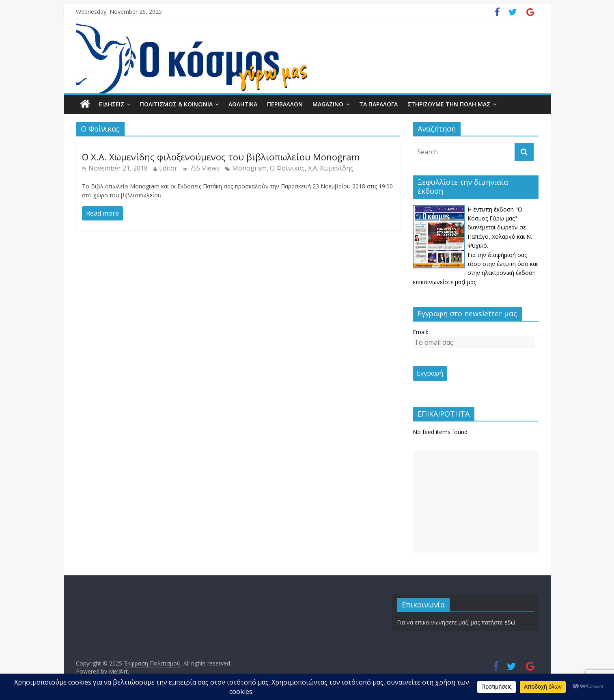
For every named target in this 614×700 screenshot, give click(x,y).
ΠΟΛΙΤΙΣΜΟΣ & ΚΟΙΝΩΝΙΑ (176, 104)
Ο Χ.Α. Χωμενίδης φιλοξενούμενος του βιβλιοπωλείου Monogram (221, 157)
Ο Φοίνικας (287, 168)
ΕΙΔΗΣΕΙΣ (112, 104)
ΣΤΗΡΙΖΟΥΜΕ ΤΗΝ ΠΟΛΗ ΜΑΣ (449, 104)
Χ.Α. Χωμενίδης (331, 168)
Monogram (249, 168)
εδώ (510, 622)
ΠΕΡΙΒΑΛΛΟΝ (285, 104)
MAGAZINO (328, 104)
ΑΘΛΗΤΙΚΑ (243, 104)
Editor (168, 168)
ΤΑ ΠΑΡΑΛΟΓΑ (378, 104)
